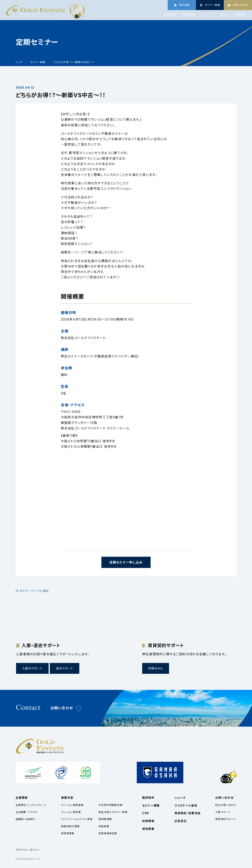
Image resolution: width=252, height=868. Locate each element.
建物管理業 (105, 819)
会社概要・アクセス (27, 812)
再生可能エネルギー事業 (113, 812)
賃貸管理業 (68, 833)
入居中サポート (32, 668)
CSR (223, 14)
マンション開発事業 (72, 805)
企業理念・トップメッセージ (31, 805)
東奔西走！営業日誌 (188, 813)
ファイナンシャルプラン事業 (77, 819)
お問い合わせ (62, 708)
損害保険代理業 (70, 826)
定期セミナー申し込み (126, 562)
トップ (153, 14)
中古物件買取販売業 (111, 805)
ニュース (208, 14)
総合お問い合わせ (226, 805)
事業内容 (189, 14)
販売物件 (148, 798)
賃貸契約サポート (225, 819)
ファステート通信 (186, 805)
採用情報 (240, 14)
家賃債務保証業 (108, 833)
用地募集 (148, 829)
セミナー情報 (151, 805)
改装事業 (104, 826)
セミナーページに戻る (34, 591)
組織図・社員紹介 (26, 819)
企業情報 (170, 14)
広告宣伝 (181, 821)
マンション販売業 (71, 812)
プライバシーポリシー (28, 850)
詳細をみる (156, 668)
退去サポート (65, 668)
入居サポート (223, 812)
